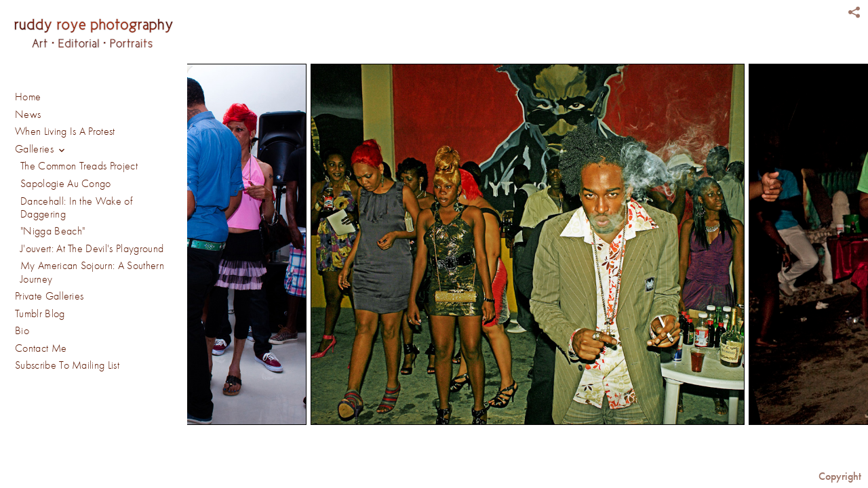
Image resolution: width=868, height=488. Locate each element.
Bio (22, 331)
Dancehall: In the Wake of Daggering (76, 208)
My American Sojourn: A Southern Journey (92, 272)
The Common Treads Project (79, 166)
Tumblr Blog (40, 314)
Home (28, 97)
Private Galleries (49, 296)
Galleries (42, 150)
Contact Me (41, 348)
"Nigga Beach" (53, 231)
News (28, 115)
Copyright (840, 476)
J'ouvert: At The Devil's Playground (92, 249)
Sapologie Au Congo (66, 184)
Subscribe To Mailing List (67, 365)
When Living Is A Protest (65, 131)
